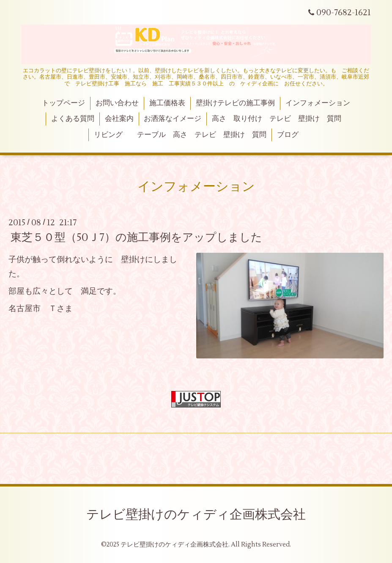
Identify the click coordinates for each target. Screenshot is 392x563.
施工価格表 (167, 103)
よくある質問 (73, 119)
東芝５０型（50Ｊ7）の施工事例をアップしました (136, 238)
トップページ (63, 103)
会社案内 (119, 119)
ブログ (288, 135)
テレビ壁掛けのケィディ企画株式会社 (196, 515)
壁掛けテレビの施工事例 (235, 103)
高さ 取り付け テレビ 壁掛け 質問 (277, 119)
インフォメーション (318, 103)
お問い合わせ (117, 103)
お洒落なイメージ (173, 119)
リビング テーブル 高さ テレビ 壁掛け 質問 (180, 135)
